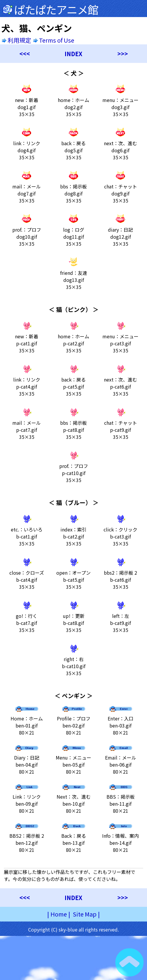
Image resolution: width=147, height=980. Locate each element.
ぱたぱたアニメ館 (56, 9)
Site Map (85, 914)
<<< (25, 54)
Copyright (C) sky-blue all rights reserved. (73, 929)
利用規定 (17, 40)
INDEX (73, 54)
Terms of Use (54, 40)
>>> (123, 54)
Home (59, 914)
